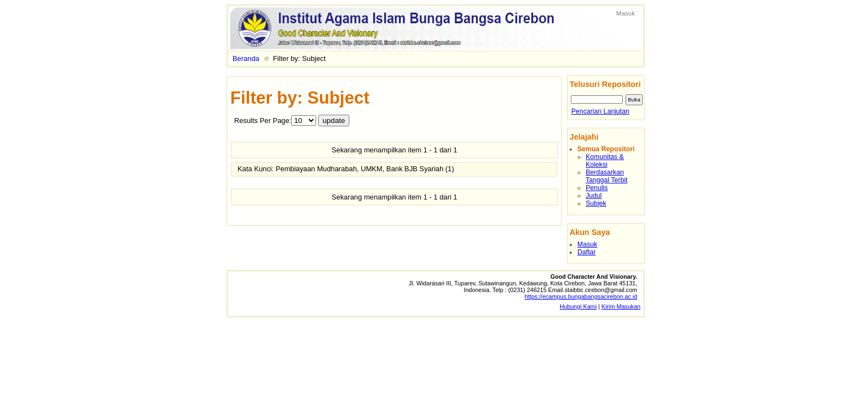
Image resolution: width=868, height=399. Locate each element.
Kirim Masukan (621, 306)
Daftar (587, 252)
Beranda (246, 58)
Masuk (626, 13)
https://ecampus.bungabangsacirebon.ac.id (581, 296)
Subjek (596, 203)
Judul (594, 196)
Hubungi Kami (578, 306)
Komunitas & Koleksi (605, 161)
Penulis (597, 188)
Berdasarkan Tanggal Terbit (606, 176)
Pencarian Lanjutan (600, 111)
